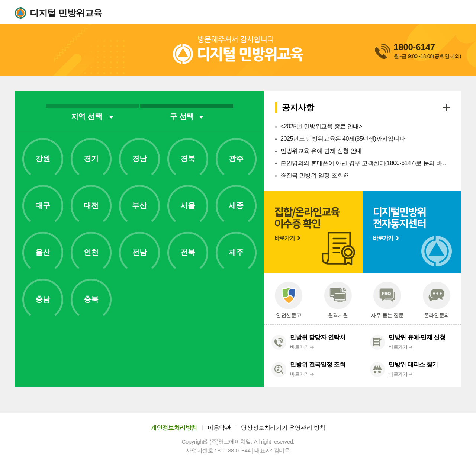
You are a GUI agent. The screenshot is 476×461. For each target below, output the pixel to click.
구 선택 (187, 116)
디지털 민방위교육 (66, 13)
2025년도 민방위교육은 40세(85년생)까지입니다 (343, 139)
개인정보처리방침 (174, 428)
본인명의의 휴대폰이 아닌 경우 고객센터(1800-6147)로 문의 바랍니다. (365, 163)
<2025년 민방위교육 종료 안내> (321, 126)
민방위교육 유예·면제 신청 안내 (321, 151)
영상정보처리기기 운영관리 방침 (283, 428)
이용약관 (219, 428)
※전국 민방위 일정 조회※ (315, 175)
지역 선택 (92, 116)
